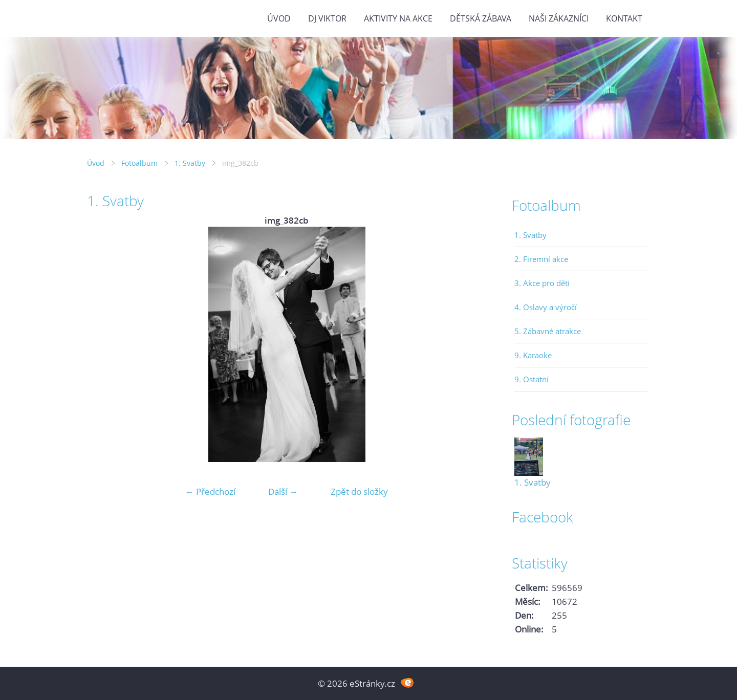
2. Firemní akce (541, 259)
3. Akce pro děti (542, 283)
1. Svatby (190, 163)
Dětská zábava (481, 18)
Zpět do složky (359, 491)
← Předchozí (210, 491)
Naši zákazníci (559, 18)
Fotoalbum (139, 163)
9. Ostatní (532, 379)
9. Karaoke (533, 355)
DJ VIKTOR (327, 18)
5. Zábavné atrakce (548, 331)
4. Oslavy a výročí (546, 307)
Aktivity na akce (398, 18)
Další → (283, 491)
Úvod (279, 18)
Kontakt (624, 18)
